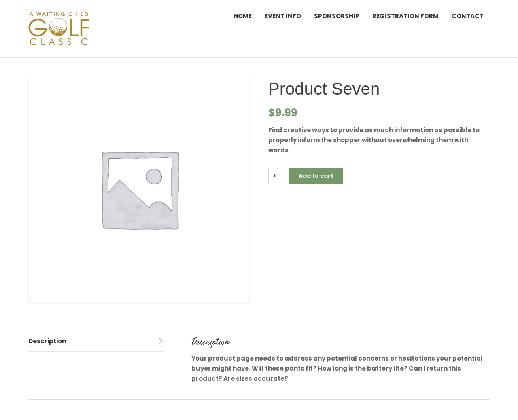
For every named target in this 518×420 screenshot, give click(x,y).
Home (243, 16)
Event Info (283, 16)
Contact (468, 16)
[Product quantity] (278, 176)
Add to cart (316, 176)
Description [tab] (47, 341)
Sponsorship (337, 16)
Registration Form (405, 16)
